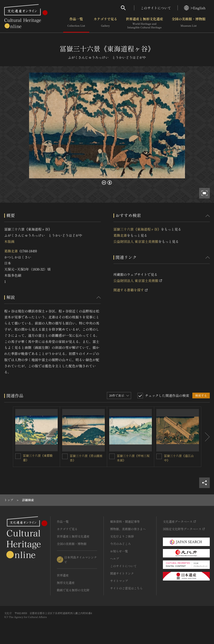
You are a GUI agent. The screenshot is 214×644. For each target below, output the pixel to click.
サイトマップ (119, 581)
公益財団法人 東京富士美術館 (136, 241)
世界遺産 (63, 575)
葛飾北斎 (11, 251)
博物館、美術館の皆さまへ (128, 529)
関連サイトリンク (122, 573)
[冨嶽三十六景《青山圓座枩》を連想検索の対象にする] (65, 456)
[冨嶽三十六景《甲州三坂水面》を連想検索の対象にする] (112, 456)
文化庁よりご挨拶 (122, 536)
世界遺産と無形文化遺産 (144, 23)
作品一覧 (76, 23)
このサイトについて (156, 8)
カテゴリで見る (105, 23)
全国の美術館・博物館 (189, 23)
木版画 (9, 241)
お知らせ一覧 (119, 551)
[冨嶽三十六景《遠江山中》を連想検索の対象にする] (159, 456)
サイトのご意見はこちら (126, 588)
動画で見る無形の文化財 (73, 590)
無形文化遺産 (66, 583)
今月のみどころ (120, 544)
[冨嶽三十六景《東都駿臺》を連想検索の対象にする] (18, 456)
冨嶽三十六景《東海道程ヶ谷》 (137, 229)
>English (195, 8)
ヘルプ (115, 559)
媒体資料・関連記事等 (125, 522)
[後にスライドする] (206, 437)
